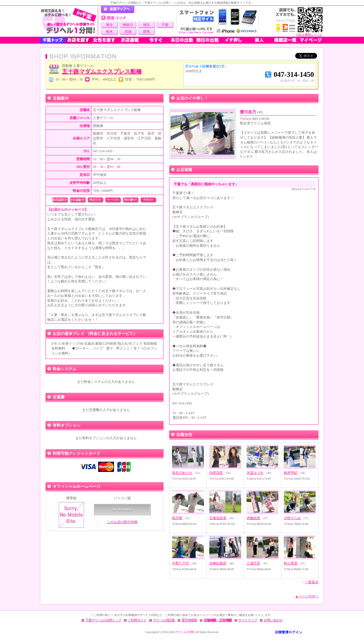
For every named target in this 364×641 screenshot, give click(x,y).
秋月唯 (177, 518)
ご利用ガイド (137, 620)
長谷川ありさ (182, 473)
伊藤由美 (253, 518)
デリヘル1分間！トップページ (118, 9)
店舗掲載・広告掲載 (218, 620)
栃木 (109, 32)
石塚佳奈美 (218, 518)
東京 (109, 25)
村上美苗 (291, 563)
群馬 (146, 32)
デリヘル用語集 (164, 620)
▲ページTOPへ (307, 596)
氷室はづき (255, 473)
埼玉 (146, 25)
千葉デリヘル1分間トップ (103, 620)
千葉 (165, 25)
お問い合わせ (273, 620)
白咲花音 (216, 473)
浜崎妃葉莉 (218, 563)
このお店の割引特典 (122, 522)
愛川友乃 (251, 112)
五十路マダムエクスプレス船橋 (102, 71)
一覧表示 (312, 582)
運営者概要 (189, 620)
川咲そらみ (292, 518)
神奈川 (128, 25)
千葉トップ (53, 40)
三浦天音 (253, 563)
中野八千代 (181, 563)
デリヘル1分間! (185, 632)
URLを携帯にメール (309, 35)
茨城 (128, 32)
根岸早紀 (291, 473)
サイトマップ (248, 620)
